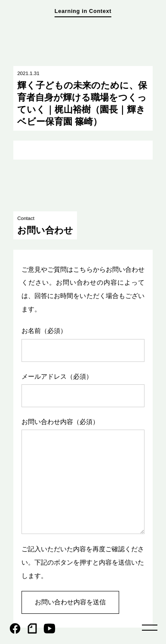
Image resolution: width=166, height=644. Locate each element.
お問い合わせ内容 (60, 422)
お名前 (44, 331)
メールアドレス (57, 376)
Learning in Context (83, 11)
